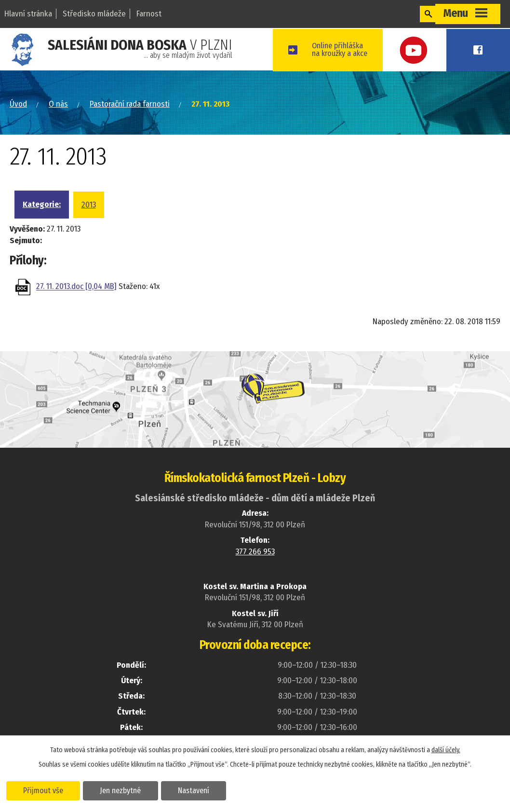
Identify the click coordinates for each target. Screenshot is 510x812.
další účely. (446, 750)
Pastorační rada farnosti (130, 103)
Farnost (149, 14)
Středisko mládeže (94, 14)
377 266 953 (255, 551)
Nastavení (199, 790)
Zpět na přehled (66, 324)
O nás (58, 103)
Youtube (445, 49)
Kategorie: (42, 203)
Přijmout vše (45, 790)
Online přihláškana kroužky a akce (377, 49)
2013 (89, 204)
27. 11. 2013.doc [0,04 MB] (76, 286)
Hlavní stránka (28, 14)
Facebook (488, 49)
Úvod (18, 103)
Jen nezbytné (124, 790)
